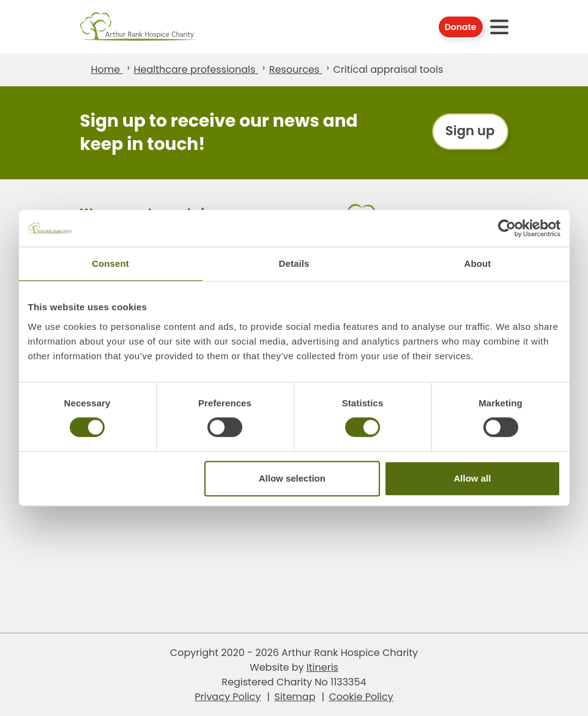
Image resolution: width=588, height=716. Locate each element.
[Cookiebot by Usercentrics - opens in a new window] (507, 228)
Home (107, 69)
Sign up (469, 132)
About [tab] (478, 263)
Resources (296, 69)
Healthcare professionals (195, 69)
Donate (461, 27)
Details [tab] (294, 263)
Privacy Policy (228, 696)
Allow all (473, 478)
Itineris (322, 667)
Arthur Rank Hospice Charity (139, 27)
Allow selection (292, 478)
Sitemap (295, 696)
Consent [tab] (110, 263)
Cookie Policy (361, 696)
